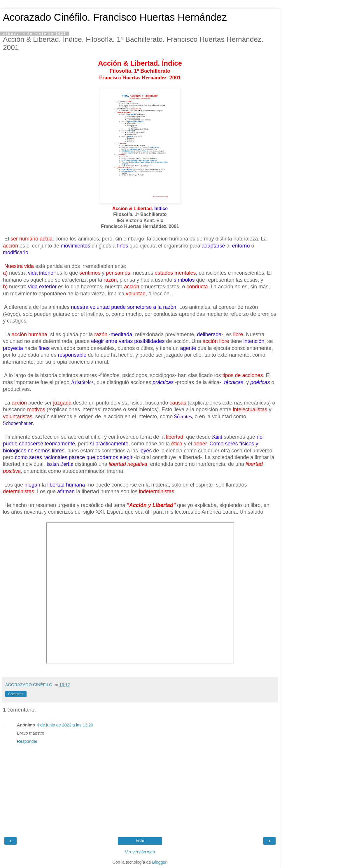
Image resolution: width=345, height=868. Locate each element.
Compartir (16, 694)
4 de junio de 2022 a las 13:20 (65, 725)
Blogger (159, 862)
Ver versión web (140, 852)
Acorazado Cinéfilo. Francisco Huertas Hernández (115, 17)
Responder (27, 741)
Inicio (140, 841)
